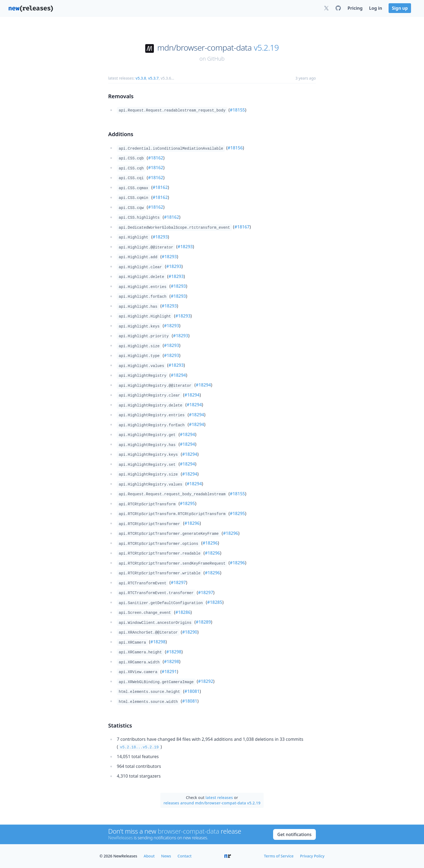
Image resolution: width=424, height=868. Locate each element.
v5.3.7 (153, 78)
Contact (185, 856)
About (149, 856)
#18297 (178, 582)
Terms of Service (279, 856)
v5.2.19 (266, 48)
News (166, 856)
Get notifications (294, 834)
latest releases (219, 797)
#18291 (169, 672)
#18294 (178, 375)
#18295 (187, 503)
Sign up (400, 8)
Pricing (355, 8)
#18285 (215, 602)
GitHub (216, 59)
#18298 (158, 642)
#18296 (192, 523)
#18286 (183, 612)
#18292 (206, 681)
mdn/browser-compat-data (204, 48)
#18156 (235, 148)
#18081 (192, 691)
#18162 (155, 158)
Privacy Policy (312, 856)
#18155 (237, 110)
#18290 (190, 632)
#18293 (160, 237)
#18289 (203, 622)
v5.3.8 (141, 78)
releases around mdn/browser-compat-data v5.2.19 (212, 803)
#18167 (242, 227)
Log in (376, 8)
